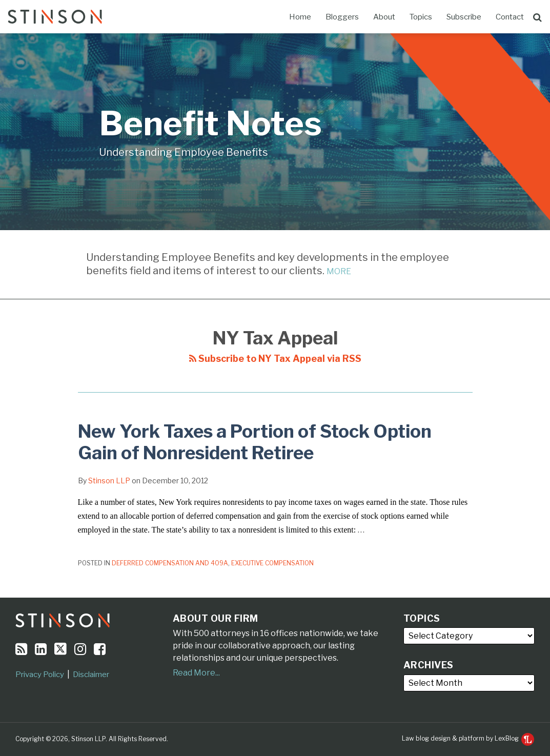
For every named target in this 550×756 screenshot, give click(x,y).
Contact (510, 17)
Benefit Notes (210, 123)
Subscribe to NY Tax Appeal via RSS (275, 359)
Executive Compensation (272, 563)
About (384, 17)
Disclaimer (91, 675)
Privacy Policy (40, 675)
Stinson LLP (109, 481)
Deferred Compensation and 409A (170, 563)
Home (300, 17)
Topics (421, 17)
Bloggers (342, 17)
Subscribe (464, 17)
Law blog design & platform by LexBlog (468, 738)
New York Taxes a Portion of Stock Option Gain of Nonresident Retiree (255, 442)
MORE (339, 271)
